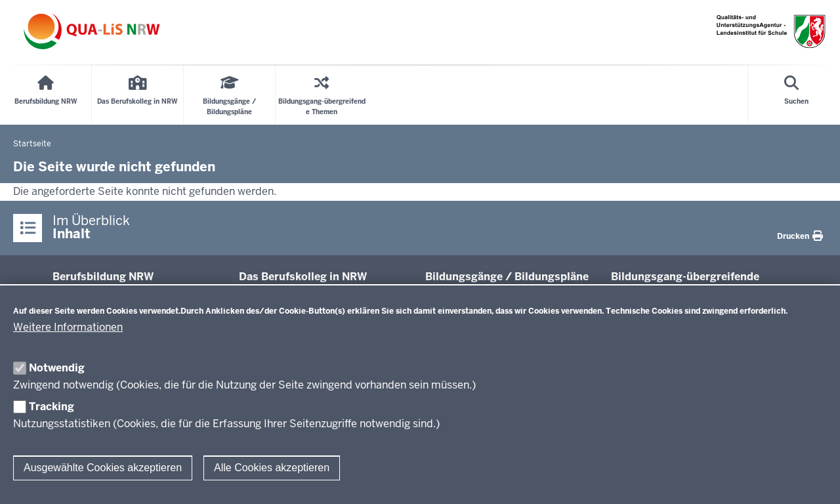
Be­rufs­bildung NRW (103, 277)
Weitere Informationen (68, 327)
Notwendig (57, 368)
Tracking (52, 407)
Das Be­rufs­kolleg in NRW (303, 277)
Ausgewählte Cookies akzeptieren (103, 468)
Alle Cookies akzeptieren (272, 468)
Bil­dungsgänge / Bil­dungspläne (507, 277)
